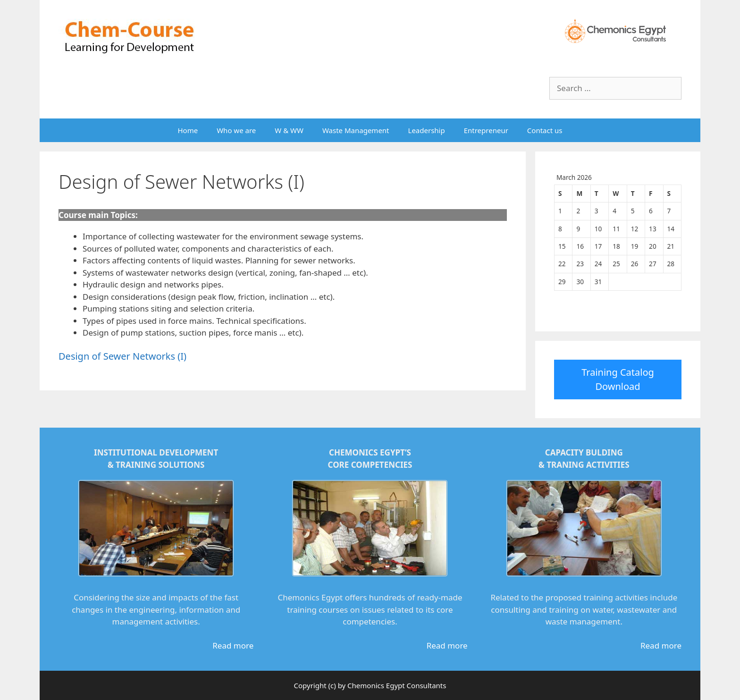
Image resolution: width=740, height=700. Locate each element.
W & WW (289, 130)
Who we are (236, 130)
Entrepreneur (486, 130)
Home (188, 130)
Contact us (545, 130)
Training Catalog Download (618, 379)
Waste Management (356, 130)
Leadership (427, 130)
